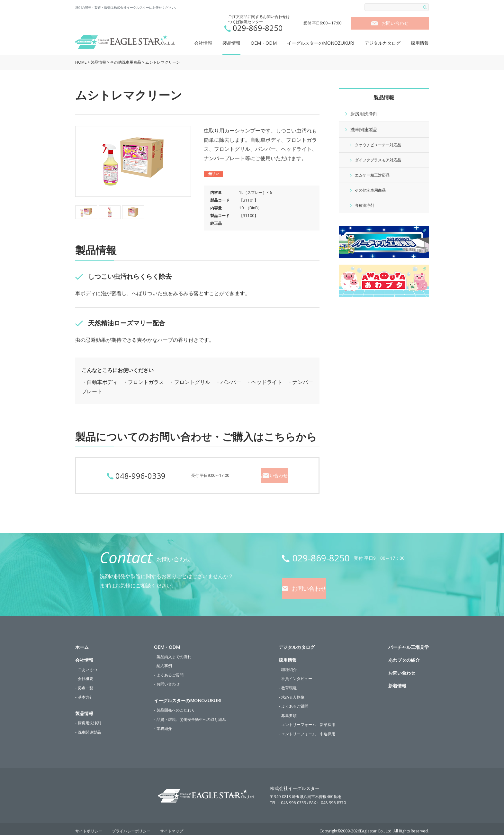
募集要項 (289, 711)
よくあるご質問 (170, 671)
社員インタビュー (297, 674)
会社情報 (203, 43)
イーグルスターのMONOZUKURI (321, 43)
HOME (81, 62)
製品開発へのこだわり (176, 706)
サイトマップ (172, 827)
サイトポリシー (89, 827)
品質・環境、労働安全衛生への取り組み (191, 715)
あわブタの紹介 (404, 655)
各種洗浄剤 (364, 205)
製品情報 (231, 43)
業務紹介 (164, 724)
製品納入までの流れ (174, 652)
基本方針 (85, 693)
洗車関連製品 (364, 129)
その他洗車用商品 (126, 62)
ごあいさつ (87, 665)
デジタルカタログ (382, 43)
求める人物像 (293, 693)
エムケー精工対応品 (372, 175)
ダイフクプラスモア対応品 (378, 160)
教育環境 (289, 683)
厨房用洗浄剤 (364, 114)
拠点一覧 (85, 683)
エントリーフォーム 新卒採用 (308, 720)
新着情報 (397, 681)
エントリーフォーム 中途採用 (308, 729)
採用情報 (420, 43)
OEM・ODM (264, 43)
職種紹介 (289, 665)
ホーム (82, 643)
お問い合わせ (395, 23)
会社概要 (85, 674)
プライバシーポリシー (131, 827)
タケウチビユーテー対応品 (378, 145)
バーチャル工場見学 (409, 643)
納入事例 (164, 662)
